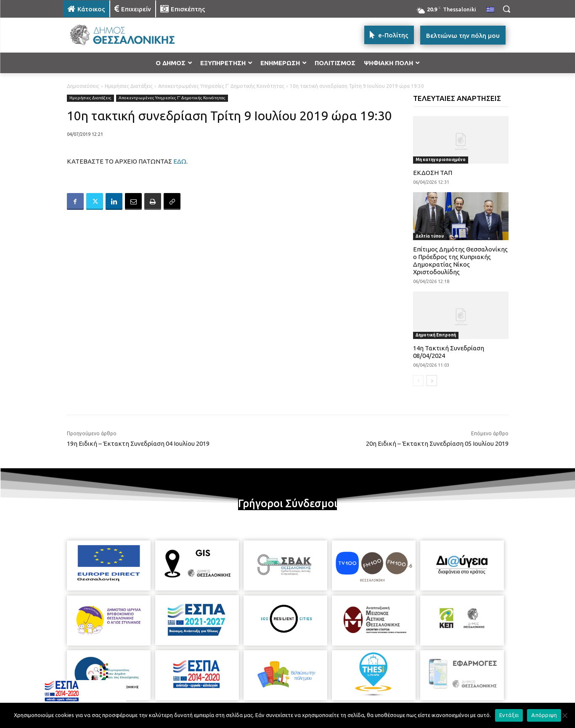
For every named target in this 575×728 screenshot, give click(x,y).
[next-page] (432, 381)
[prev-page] (418, 381)
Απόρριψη (544, 715)
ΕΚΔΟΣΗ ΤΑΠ (433, 173)
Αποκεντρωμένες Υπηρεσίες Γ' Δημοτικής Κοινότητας (221, 86)
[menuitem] (490, 10)
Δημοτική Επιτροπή (436, 335)
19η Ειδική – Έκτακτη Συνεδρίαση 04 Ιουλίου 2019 (138, 443)
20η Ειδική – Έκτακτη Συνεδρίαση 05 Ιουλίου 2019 (437, 443)
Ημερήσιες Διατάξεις (129, 86)
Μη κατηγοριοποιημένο (441, 160)
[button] (506, 9)
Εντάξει (509, 715)
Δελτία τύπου (430, 236)
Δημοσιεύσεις (83, 86)
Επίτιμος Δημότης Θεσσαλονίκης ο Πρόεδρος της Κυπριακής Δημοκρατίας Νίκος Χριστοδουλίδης (460, 261)
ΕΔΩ (180, 161)
